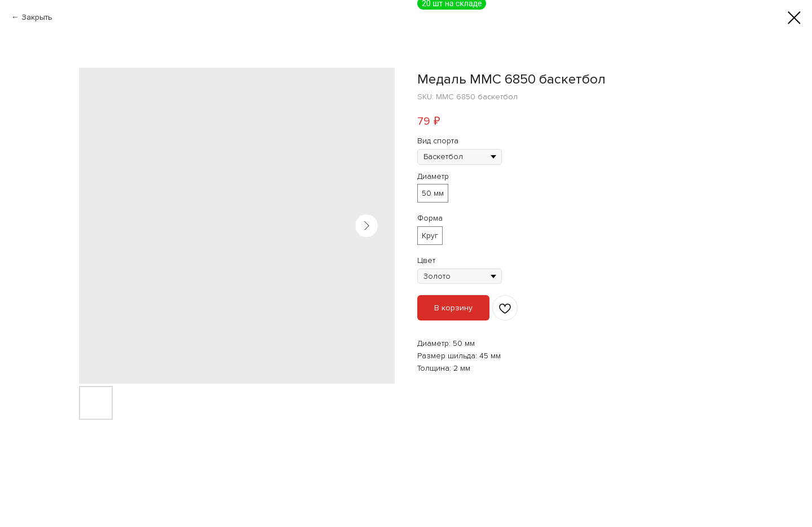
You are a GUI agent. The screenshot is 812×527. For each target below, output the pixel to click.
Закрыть (37, 17)
